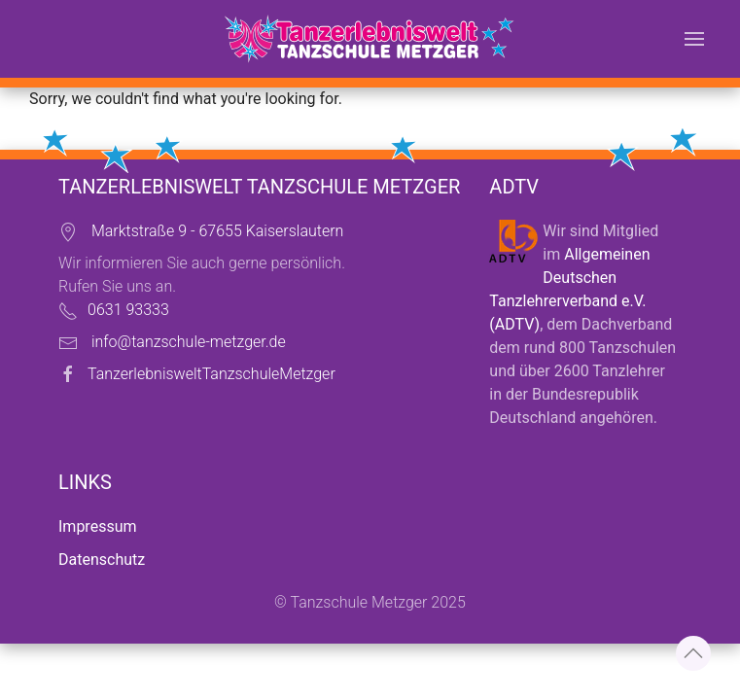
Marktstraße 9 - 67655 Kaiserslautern (217, 231)
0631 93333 (128, 310)
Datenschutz (102, 560)
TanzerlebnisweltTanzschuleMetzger (211, 374)
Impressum (98, 526)
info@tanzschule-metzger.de (189, 342)
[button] (694, 39)
